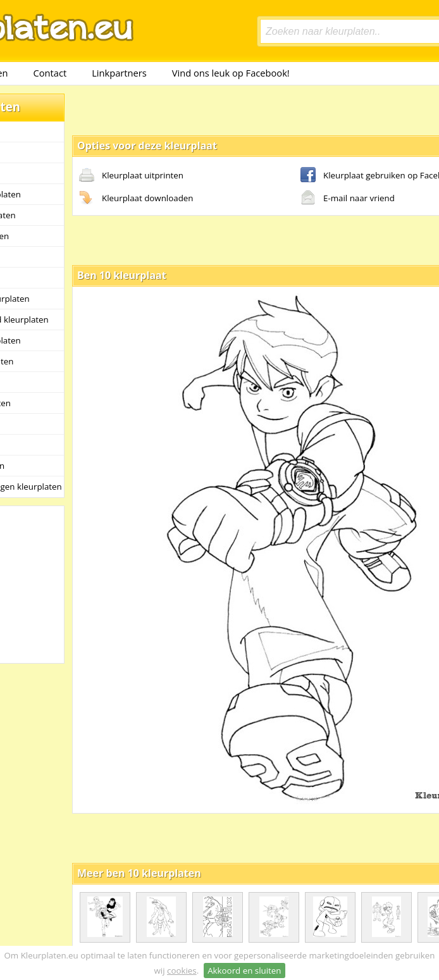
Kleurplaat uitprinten (131, 176)
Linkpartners (119, 73)
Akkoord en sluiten (244, 971)
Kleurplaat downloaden (136, 199)
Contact (50, 73)
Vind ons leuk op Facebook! (231, 73)
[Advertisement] (205, 109)
